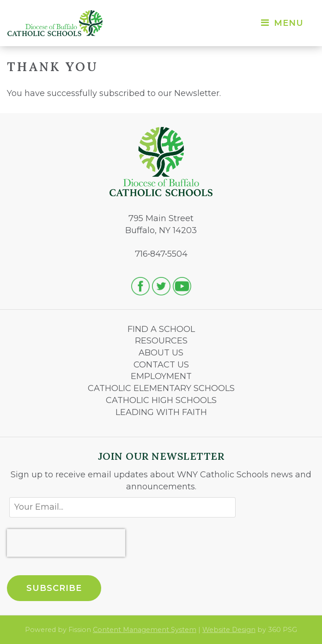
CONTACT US (161, 365)
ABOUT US (161, 353)
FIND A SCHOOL (161, 329)
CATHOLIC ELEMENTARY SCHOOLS (161, 388)
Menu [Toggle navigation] (282, 23)
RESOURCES (161, 341)
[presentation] (66, 543)
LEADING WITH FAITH (161, 412)
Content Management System (145, 630)
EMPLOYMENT (161, 376)
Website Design (229, 630)
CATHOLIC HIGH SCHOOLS (161, 400)
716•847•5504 (161, 254)
